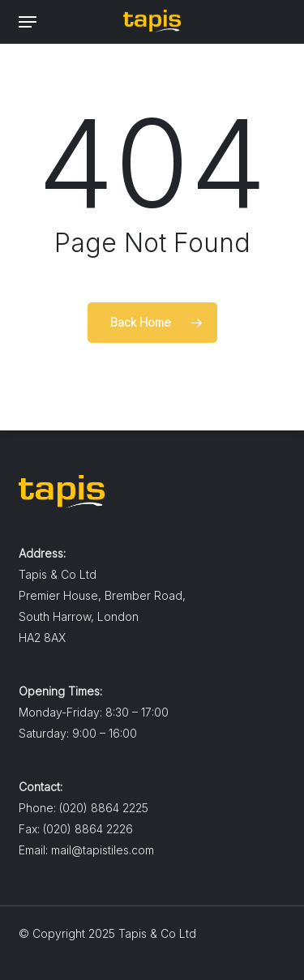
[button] (28, 22)
